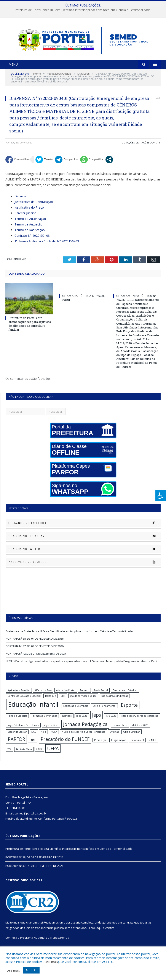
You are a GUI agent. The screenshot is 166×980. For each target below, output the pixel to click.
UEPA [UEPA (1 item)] (39, 755)
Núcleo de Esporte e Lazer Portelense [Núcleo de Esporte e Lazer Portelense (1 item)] (84, 737)
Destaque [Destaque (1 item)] (51, 701)
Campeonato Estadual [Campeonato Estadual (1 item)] (125, 696)
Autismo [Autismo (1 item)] (84, 696)
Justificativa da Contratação (34, 207)
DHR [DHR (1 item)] (63, 701)
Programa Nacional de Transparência (45, 943)
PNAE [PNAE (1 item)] (33, 745)
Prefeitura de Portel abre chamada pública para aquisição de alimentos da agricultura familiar (30, 329)
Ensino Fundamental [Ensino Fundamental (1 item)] (104, 711)
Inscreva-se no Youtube (84, 567)
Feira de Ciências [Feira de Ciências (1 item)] (17, 721)
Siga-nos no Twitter (84, 554)
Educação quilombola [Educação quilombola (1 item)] (76, 711)
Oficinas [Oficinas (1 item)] (114, 737)
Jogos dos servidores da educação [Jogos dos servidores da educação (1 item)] (140, 721)
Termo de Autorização (30, 224)
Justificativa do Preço (29, 213)
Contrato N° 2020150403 (32, 241)
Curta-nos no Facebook (84, 528)
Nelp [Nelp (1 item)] (43, 737)
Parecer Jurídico (25, 218)
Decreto (20, 202)
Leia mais (51, 962)
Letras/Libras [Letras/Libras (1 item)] (120, 731)
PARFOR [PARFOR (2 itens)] (16, 744)
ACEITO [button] (31, 970)
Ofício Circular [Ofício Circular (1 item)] (132, 737)
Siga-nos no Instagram (84, 541)
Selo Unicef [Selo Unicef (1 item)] (137, 745)
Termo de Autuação (29, 230)
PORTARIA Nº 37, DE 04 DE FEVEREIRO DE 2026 (35, 651)
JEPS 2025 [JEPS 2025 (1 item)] (111, 721)
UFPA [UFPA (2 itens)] (53, 754)
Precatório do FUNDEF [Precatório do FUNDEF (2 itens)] (65, 744)
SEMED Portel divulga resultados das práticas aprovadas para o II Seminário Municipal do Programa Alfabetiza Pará (81, 666)
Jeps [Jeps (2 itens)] (97, 720)
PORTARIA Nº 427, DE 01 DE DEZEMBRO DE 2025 (36, 659)
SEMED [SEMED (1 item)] (152, 745)
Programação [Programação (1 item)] (119, 745)
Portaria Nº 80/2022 (65, 824)
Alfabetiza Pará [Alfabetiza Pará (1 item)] (43, 696)
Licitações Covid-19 (148, 148)
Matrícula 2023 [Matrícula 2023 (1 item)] (140, 731)
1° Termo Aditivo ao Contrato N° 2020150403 (47, 247)
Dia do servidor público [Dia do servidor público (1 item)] (83, 701)
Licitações (128, 148)
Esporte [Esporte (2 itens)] (129, 710)
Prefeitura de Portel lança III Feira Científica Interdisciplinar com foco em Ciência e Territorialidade (82, 10)
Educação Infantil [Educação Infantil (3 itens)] (33, 710)
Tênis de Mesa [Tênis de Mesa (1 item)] (24, 755)
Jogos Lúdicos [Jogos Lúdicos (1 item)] (51, 731)
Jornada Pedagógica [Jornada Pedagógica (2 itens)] (85, 730)
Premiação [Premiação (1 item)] (100, 745)
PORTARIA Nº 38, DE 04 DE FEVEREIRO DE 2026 (35, 644)
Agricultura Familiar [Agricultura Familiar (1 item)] (19, 696)
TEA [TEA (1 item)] (10, 755)
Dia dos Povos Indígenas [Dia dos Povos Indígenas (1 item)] (115, 701)
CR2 (13, 148)
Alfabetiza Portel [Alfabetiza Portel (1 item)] (66, 696)
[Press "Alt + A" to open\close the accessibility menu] (161, 496)
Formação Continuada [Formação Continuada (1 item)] (44, 721)
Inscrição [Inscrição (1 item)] (67, 721)
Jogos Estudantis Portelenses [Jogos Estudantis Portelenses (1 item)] (23, 731)
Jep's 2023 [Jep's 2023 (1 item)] (82, 721)
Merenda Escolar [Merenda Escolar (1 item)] (17, 737)
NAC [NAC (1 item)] (34, 737)
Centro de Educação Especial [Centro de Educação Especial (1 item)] (24, 701)
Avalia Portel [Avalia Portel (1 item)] (101, 696)
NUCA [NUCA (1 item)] (54, 737)
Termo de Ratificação (30, 235)
